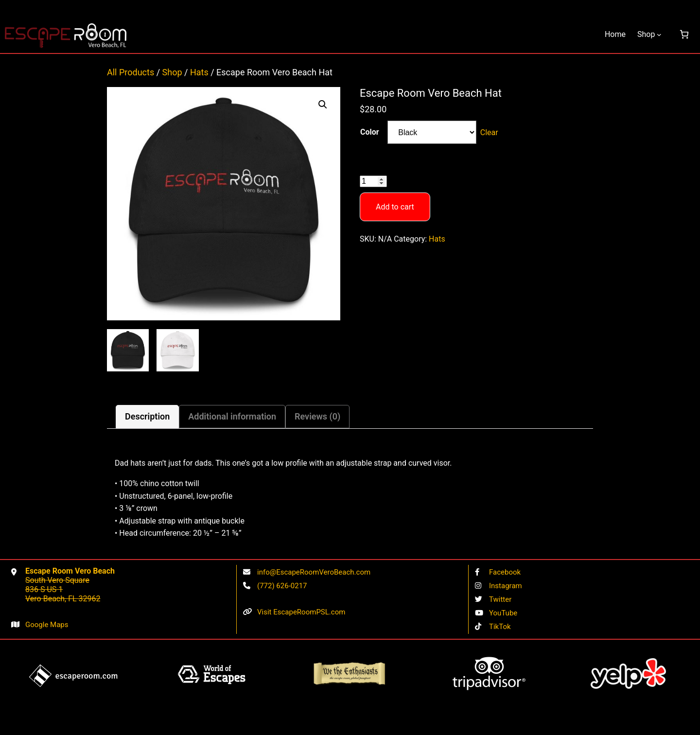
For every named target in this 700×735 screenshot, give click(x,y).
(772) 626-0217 (282, 586)
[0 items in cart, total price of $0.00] (684, 34)
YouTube (503, 613)
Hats (199, 72)
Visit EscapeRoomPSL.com (301, 612)
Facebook (505, 572)
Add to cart (395, 207)
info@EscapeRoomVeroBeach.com (314, 572)
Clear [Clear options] (489, 132)
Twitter (500, 599)
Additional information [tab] (232, 416)
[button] (323, 105)
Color (370, 132)
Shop (172, 72)
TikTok (500, 627)
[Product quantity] (373, 181)
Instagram (506, 586)
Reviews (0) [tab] (317, 416)
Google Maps (47, 625)
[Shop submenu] (659, 35)
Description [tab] (147, 416)
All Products (131, 72)
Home (615, 34)
